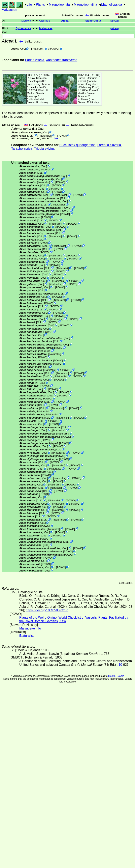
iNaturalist (38, 49)
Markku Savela (116, 676)
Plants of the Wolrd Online (38, 618)
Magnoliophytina (86, 5)
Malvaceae (9, 10)
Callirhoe (45, 21)
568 (56, 138)
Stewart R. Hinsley (38, 102)
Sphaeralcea (23, 28)
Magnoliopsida (112, 5)
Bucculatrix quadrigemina (77, 145)
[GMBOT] (47, 138)
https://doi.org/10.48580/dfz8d (47, 610)
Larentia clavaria (109, 145)
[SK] (32, 138)
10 (120, 665)
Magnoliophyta (59, 5)
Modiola (26, 21)
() (114, 21)
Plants (40, 5)
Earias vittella (35, 60)
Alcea (65, 21)
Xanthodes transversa (62, 60)
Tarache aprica (22, 149)
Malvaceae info (30, 628)
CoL (23, 49)
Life (29, 5)
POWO (54, 49)
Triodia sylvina (44, 149)
